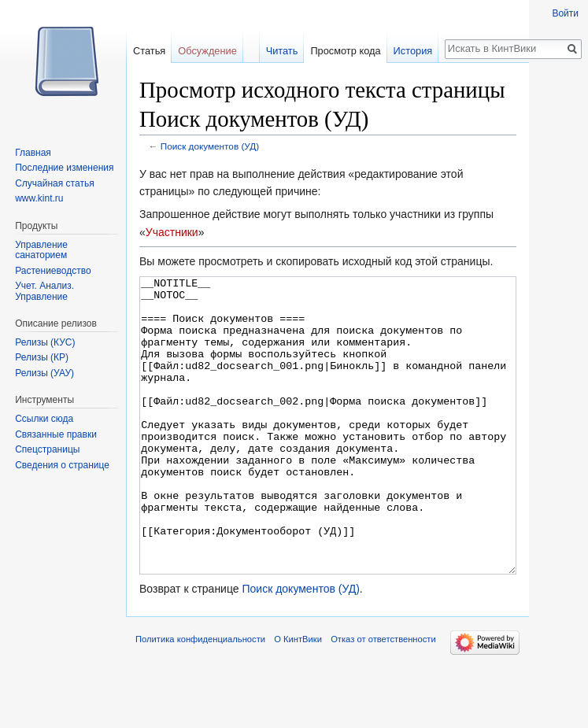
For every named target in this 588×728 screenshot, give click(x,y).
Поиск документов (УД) (210, 146)
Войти (565, 13)
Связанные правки (56, 434)
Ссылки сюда (44, 419)
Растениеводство (53, 271)
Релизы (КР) (42, 357)
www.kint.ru (39, 198)
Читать (282, 51)
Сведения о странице (62, 465)
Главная (33, 153)
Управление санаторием (41, 250)
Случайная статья (54, 183)
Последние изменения (64, 168)
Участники (172, 232)
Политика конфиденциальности (200, 698)
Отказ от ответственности (383, 698)
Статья (149, 51)
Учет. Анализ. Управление (44, 291)
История (413, 51)
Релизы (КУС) (45, 342)
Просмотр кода (345, 51)
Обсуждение (207, 51)
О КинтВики (298, 698)
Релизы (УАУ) (44, 373)
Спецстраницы (47, 449)
